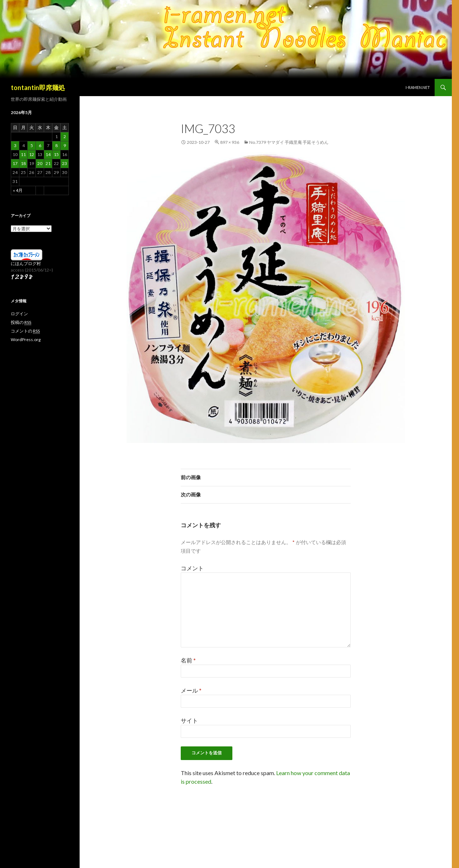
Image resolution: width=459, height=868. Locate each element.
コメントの (25, 331)
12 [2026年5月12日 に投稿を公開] (32, 154)
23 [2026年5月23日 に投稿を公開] (65, 163)
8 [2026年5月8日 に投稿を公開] (56, 145)
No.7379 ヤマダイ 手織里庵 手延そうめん (289, 142)
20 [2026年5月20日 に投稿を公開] (40, 163)
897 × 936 (230, 142)
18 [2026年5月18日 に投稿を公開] (23, 163)
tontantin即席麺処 (38, 88)
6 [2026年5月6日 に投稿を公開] (40, 145)
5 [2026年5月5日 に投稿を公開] (32, 145)
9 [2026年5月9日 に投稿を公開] (65, 145)
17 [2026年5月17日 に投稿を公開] (15, 163)
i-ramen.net (418, 87)
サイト (189, 720)
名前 (188, 660)
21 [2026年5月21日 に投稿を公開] (48, 163)
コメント (192, 568)
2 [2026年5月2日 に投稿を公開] (65, 136)
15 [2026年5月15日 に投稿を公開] (56, 154)
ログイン (19, 314)
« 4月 (18, 190)
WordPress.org (26, 339)
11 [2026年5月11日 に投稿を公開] (23, 154)
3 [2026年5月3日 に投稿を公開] (15, 145)
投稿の (21, 322)
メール (191, 690)
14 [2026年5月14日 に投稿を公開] (48, 154)
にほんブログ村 (26, 263)
